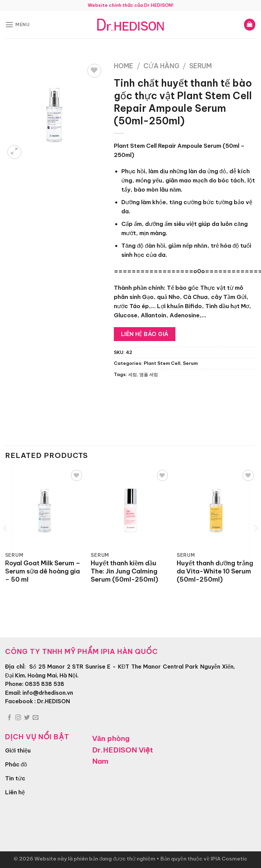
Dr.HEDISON (54, 701)
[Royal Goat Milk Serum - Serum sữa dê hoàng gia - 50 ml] (45, 508)
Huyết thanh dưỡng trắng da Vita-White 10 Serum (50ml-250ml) (215, 571)
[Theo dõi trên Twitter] (27, 718)
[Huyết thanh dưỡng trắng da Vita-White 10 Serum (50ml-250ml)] (216, 508)
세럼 (133, 375)
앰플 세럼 (149, 375)
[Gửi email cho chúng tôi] (36, 718)
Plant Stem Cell (162, 363)
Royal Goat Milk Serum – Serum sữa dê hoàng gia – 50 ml (43, 571)
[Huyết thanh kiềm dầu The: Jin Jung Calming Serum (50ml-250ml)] (130, 508)
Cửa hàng (161, 66)
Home (124, 66)
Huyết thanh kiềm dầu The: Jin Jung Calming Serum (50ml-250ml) (124, 571)
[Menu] (18, 25)
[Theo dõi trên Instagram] (18, 718)
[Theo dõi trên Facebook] (9, 718)
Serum (201, 66)
